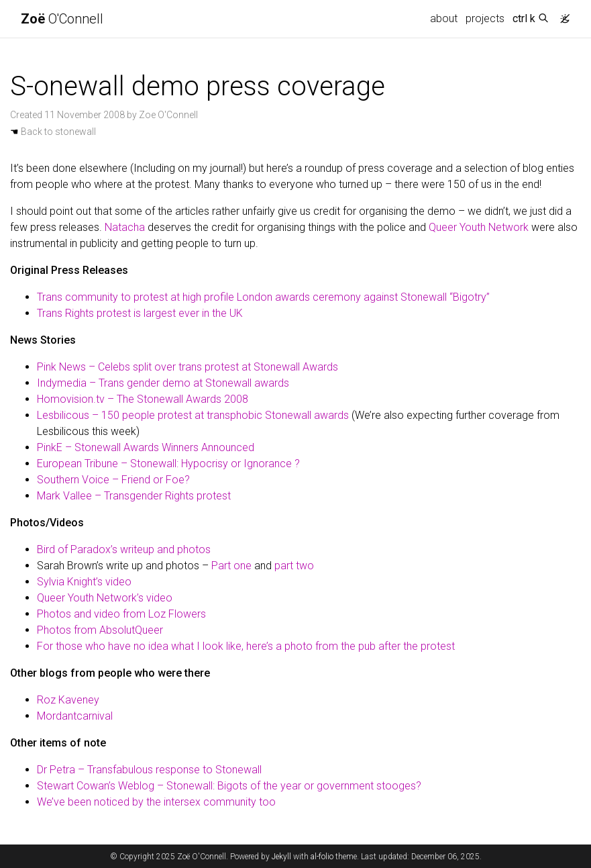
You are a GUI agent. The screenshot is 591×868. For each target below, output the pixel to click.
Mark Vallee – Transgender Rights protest (134, 496)
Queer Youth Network (479, 227)
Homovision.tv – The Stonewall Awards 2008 (143, 399)
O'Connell (62, 19)
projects (485, 18)
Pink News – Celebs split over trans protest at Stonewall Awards (187, 367)
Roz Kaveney (68, 700)
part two (294, 566)
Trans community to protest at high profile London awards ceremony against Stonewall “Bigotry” (263, 297)
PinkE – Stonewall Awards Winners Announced (146, 447)
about (444, 18)
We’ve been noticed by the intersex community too (156, 802)
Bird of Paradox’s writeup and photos (124, 549)
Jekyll (281, 857)
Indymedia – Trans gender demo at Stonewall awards (163, 383)
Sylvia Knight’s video (84, 582)
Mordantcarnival (75, 716)
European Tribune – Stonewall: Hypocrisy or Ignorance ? (168, 464)
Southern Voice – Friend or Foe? (113, 480)
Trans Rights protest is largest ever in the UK (140, 313)
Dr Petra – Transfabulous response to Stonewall (149, 770)
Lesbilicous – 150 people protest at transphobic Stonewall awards (193, 415)
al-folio (322, 857)
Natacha (125, 227)
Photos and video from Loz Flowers (121, 614)
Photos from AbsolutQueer (100, 630)
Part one (231, 566)
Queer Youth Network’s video (105, 598)
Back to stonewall (53, 132)
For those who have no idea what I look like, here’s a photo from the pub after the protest (246, 646)
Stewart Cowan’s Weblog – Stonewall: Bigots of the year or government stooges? (229, 786)
